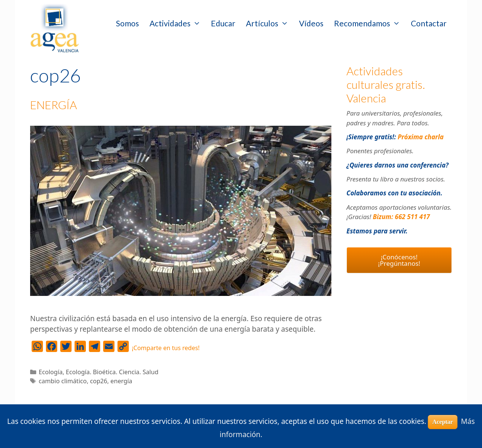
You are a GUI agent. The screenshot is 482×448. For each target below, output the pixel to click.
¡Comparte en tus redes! (166, 348)
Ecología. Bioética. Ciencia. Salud (112, 372)
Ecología (51, 372)
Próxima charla (421, 137)
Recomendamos (370, 23)
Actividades (178, 23)
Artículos (270, 23)
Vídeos (311, 23)
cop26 (99, 381)
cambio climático (63, 381)
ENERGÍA (53, 105)
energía (121, 381)
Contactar (429, 23)
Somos (127, 23)
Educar (223, 23)
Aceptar (443, 422)
